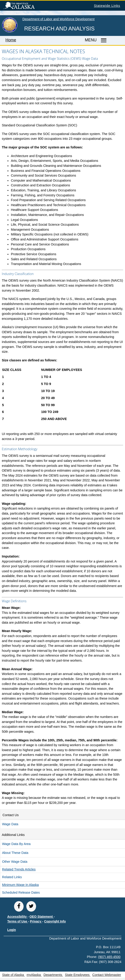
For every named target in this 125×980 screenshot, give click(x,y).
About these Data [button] (15, 853)
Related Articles (19, 869)
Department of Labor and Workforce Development (59, 19)
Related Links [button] (12, 877)
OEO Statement (42, 917)
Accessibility (17, 917)
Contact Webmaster (107, 975)
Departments (53, 975)
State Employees (78, 975)
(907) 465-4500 (109, 957)
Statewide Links (107, 6)
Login (12, 930)
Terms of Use (18, 921)
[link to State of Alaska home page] (10, 32)
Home (11, 40)
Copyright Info (55, 921)
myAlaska (34, 975)
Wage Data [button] (10, 824)
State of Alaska (26, 6)
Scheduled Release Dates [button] (21, 892)
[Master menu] (103, 40)
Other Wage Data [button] (15, 862)
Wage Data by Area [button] (16, 844)
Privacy (36, 921)
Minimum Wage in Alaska (20, 885)
